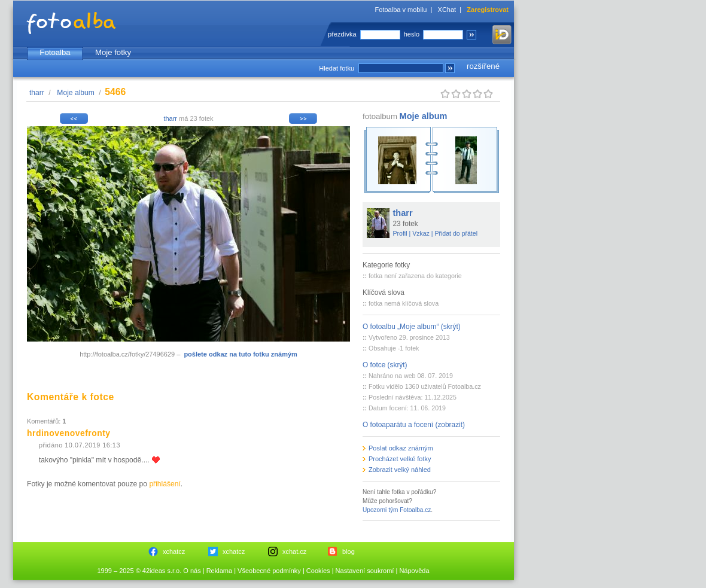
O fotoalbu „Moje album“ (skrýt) (412, 327)
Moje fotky (113, 52)
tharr (37, 93)
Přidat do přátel (456, 233)
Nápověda (414, 571)
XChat (447, 10)
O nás (192, 571)
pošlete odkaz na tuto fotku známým (240, 354)
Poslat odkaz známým (401, 448)
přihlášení (165, 484)
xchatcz (174, 552)
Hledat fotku (337, 68)
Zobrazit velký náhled (400, 470)
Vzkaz (421, 233)
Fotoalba (55, 52)
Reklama (219, 571)
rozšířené (483, 66)
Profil (400, 233)
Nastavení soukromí (365, 571)
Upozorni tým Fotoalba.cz (397, 510)
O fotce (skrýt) (385, 365)
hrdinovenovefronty (69, 433)
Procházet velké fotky (400, 459)
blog (349, 552)
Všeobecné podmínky (269, 571)
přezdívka (342, 34)
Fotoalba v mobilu (401, 10)
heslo (412, 34)
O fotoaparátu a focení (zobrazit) (414, 425)
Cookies (318, 571)
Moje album (76, 93)
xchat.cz (294, 552)
